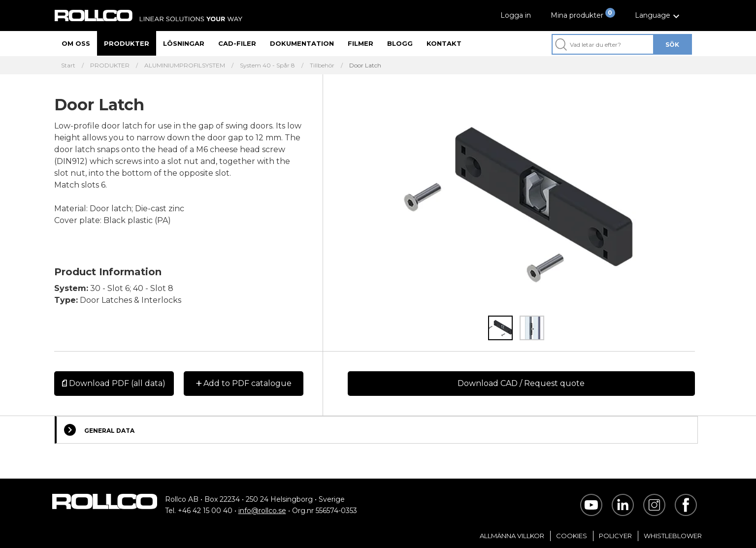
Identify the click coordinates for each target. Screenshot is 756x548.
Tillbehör (322, 65)
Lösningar (184, 43)
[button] (658, 16)
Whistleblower (673, 536)
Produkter (127, 43)
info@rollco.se (262, 511)
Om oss (76, 43)
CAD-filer (237, 43)
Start (68, 65)
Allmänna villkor (512, 536)
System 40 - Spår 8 (267, 65)
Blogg (400, 43)
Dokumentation (302, 43)
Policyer (615, 536)
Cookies (572, 536)
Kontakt (444, 43)
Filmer (361, 43)
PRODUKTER (110, 65)
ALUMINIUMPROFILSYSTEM (185, 65)
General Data (99, 430)
